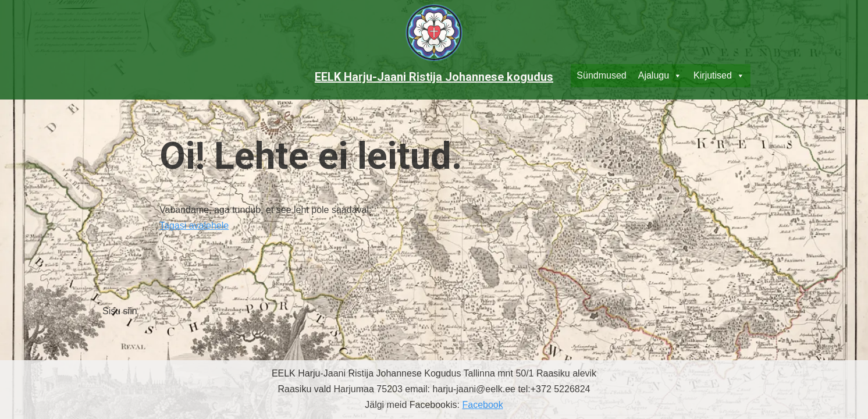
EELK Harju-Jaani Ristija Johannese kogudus (434, 77)
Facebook (482, 405)
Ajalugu (660, 76)
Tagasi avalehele (194, 226)
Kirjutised (719, 76)
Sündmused (601, 75)
